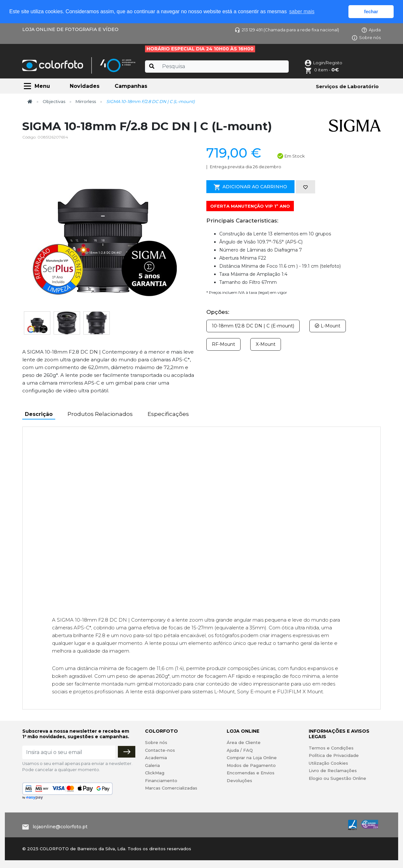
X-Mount (266, 344)
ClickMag (155, 773)
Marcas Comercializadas (171, 788)
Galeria (152, 765)
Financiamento (161, 780)
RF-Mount (223, 344)
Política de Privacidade (334, 755)
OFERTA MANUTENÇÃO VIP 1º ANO (250, 206)
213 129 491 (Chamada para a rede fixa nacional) (287, 30)
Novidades (85, 86)
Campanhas (131, 86)
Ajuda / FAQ (240, 750)
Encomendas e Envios (251, 773)
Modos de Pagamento (251, 765)
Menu (42, 86)
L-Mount (328, 326)
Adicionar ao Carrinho (250, 187)
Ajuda (371, 30)
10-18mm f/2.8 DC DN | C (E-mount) (253, 326)
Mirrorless (86, 101)
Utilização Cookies (328, 763)
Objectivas (54, 101)
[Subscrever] (127, 752)
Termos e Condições (331, 748)
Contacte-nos (160, 750)
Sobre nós (366, 37)
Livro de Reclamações (333, 770)
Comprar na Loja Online (252, 758)
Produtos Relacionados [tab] (100, 414)
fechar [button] (371, 12)
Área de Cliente (244, 742)
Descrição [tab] (39, 414)
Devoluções (239, 780)
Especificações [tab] (168, 414)
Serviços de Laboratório (347, 86)
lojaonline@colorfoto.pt (60, 827)
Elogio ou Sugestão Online (337, 778)
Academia (156, 758)
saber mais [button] (302, 11)
